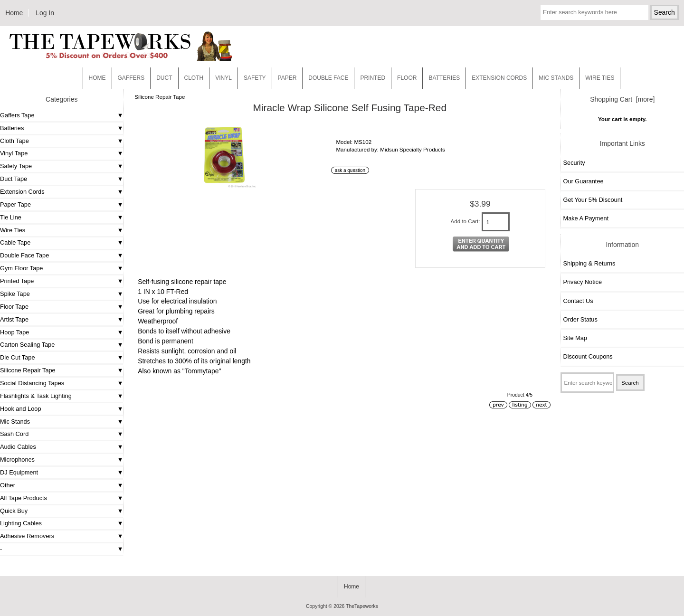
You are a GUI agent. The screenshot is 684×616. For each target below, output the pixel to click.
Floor (407, 78)
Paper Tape (15, 204)
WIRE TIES (600, 78)
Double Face (328, 78)
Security (574, 163)
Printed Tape (17, 281)
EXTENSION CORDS (499, 78)
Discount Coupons (588, 356)
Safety (255, 78)
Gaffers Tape (17, 115)
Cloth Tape (14, 141)
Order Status (580, 319)
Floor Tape (14, 307)
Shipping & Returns (589, 263)
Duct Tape (14, 179)
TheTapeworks (362, 606)
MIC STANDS (556, 78)
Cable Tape (15, 242)
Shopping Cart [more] (622, 99)
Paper (287, 78)
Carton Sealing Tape (27, 345)
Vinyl (223, 78)
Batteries (444, 78)
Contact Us (578, 301)
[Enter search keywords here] (594, 12)
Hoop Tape (14, 332)
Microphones (17, 460)
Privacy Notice (583, 282)
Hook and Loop (21, 409)
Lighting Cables (21, 523)
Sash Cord (14, 434)
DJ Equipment (19, 472)
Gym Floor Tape (21, 268)
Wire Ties (13, 230)
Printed (373, 78)
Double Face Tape (24, 255)
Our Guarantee (584, 181)
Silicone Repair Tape (160, 97)
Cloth (194, 78)
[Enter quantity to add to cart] (496, 222)
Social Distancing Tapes (32, 383)
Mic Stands (15, 422)
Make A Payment (586, 218)
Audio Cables (18, 447)
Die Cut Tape (17, 357)
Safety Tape (16, 166)
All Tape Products (24, 498)
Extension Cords (22, 192)
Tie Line (11, 217)
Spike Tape (15, 294)
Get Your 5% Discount (593, 200)
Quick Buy (14, 511)
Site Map (575, 338)
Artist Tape (14, 319)
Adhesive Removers (27, 536)
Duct (164, 78)
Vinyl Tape (14, 153)
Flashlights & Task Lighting (36, 396)
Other (8, 485)
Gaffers (131, 78)
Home (14, 13)
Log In (45, 13)
